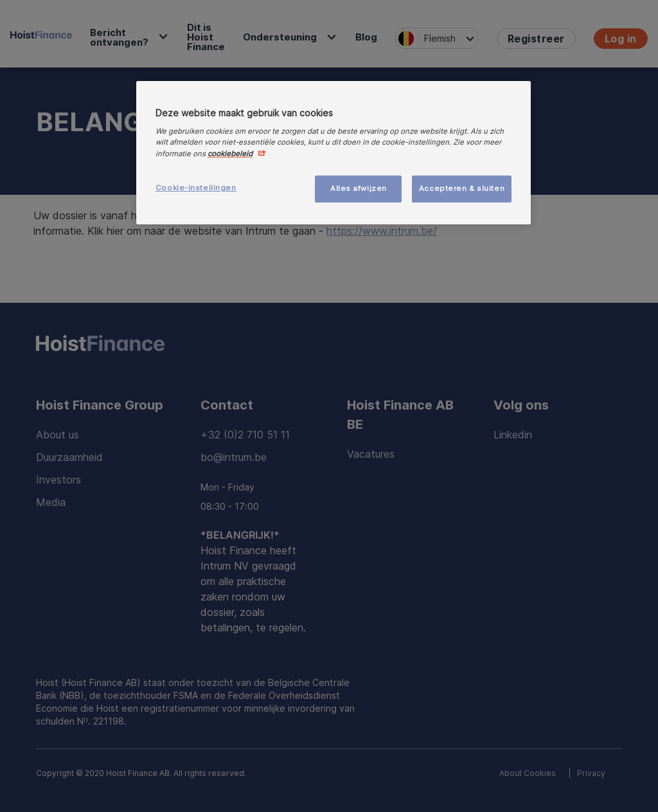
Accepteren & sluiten (462, 188)
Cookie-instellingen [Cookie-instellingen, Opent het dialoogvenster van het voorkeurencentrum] (196, 188)
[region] (333, 153)
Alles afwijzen (359, 188)
